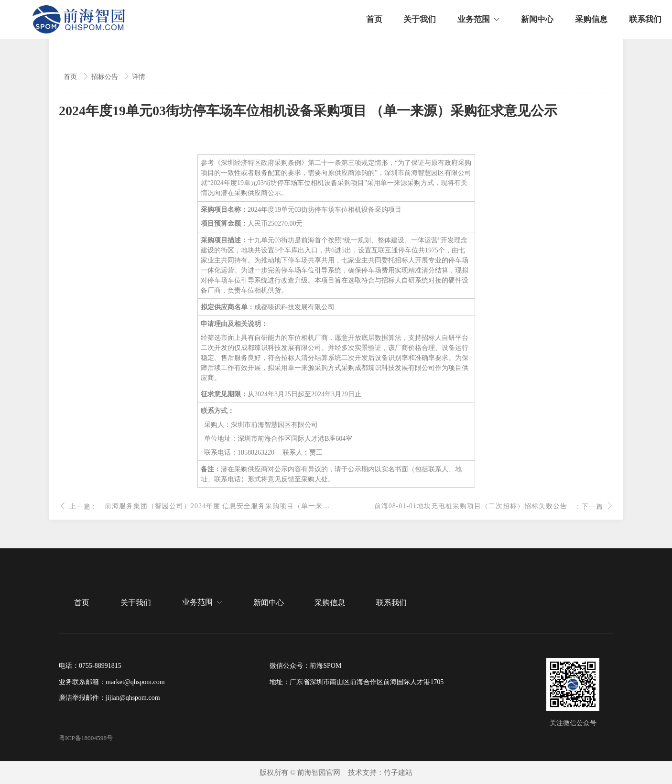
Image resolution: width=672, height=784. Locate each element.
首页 (71, 77)
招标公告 (106, 77)
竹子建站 (398, 773)
